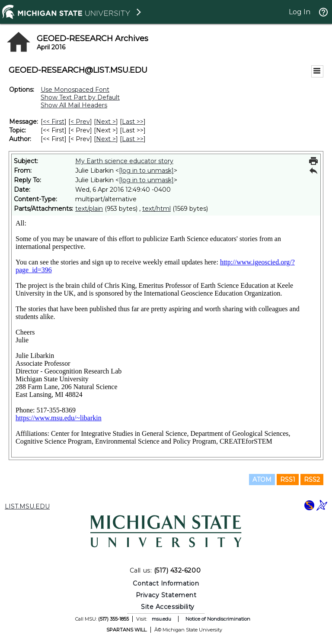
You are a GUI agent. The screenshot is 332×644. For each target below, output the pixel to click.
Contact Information (166, 583)
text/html (156, 209)
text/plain (89, 209)
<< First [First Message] (54, 122)
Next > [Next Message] (106, 122)
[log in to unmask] (146, 171)
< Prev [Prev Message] (80, 122)
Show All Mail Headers (74, 105)
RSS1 (288, 480)
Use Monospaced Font (75, 90)
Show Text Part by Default (80, 97)
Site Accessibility (168, 607)
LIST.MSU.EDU (27, 506)
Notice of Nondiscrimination (218, 619)
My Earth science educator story (124, 161)
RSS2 (312, 480)
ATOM (262, 480)
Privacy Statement (166, 595)
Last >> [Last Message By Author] (133, 139)
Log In (300, 12)
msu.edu (161, 619)
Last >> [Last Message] (133, 122)
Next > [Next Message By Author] (106, 139)
